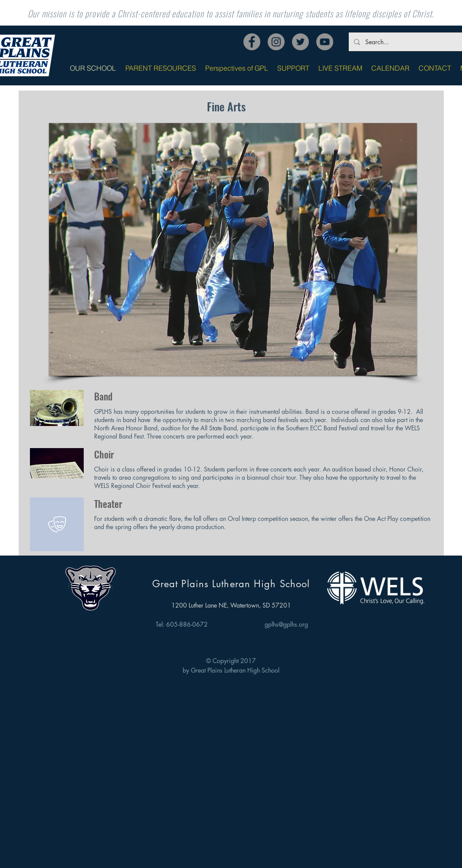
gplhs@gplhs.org (286, 624)
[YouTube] (325, 42)
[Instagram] (276, 42)
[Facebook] (252, 42)
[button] (233, 249)
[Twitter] (300, 42)
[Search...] (414, 42)
